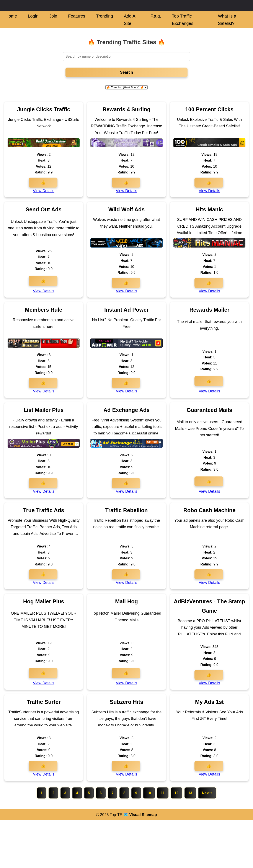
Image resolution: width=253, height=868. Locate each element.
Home (11, 16)
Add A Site (129, 20)
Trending (104, 16)
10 (149, 793)
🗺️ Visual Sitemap (140, 815)
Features (77, 16)
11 (163, 793)
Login (33, 16)
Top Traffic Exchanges (183, 20)
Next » (208, 793)
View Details (44, 191)
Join (53, 16)
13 (191, 793)
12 (177, 793)
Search (126, 72)
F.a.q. (156, 16)
